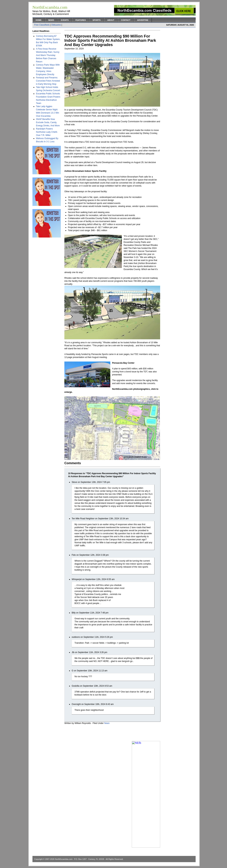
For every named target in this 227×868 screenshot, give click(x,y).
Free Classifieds (42, 25)
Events (65, 20)
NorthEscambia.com (64, 859)
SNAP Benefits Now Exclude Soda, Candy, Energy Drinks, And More (48, 122)
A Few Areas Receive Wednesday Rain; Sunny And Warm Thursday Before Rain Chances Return (48, 55)
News (51, 20)
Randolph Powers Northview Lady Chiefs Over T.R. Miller (47, 132)
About (111, 20)
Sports (97, 20)
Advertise (143, 20)
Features (81, 20)
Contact (126, 20)
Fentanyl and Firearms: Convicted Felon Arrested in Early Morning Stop (48, 81)
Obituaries (56, 25)
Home (39, 20)
